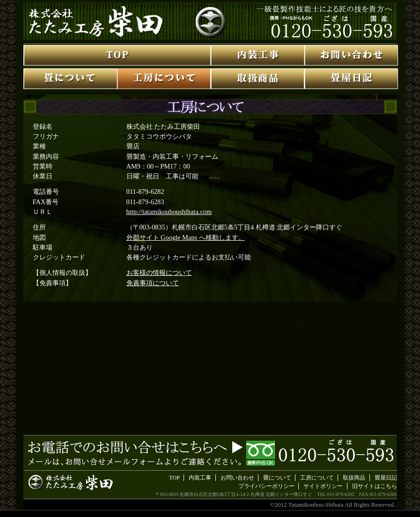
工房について (317, 478)
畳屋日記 (386, 478)
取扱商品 (354, 478)
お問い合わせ (237, 478)
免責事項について (153, 283)
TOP (174, 478)
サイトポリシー (323, 486)
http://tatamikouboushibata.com (169, 212)
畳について (277, 478)
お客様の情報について (159, 273)
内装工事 (200, 478)
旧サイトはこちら (375, 486)
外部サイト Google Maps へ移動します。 (186, 237)
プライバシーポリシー (266, 486)
